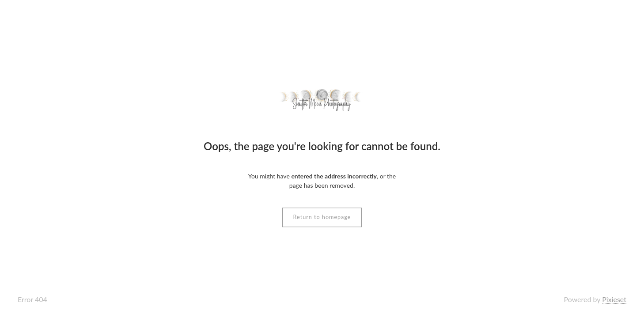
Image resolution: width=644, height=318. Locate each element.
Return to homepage (322, 217)
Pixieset (614, 299)
